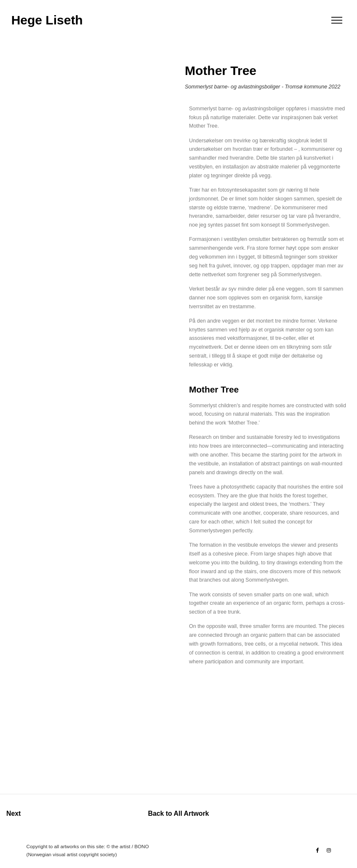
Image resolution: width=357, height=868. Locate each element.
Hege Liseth (47, 20)
